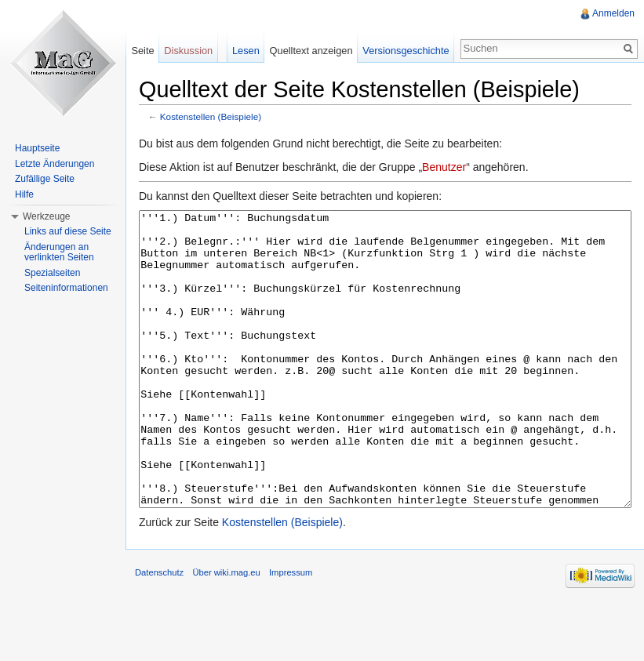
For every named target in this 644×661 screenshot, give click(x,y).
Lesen (246, 51)
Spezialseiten (52, 273)
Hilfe (24, 194)
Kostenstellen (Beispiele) (211, 116)
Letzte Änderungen (55, 164)
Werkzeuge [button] (46, 216)
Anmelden (613, 13)
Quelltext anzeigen (311, 51)
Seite (142, 51)
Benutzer (444, 167)
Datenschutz (159, 631)
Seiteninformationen (66, 288)
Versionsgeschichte (406, 51)
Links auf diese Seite (68, 231)
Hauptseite (37, 148)
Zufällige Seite (45, 179)
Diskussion (188, 51)
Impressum (291, 631)
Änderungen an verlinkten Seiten (59, 252)
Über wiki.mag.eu (226, 631)
